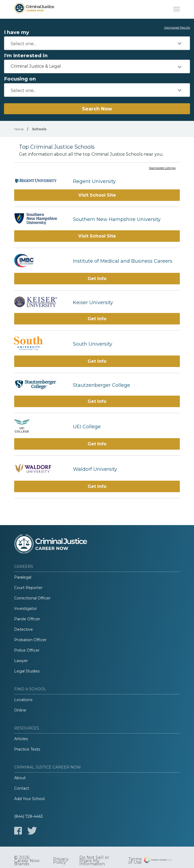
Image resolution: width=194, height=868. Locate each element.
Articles (21, 739)
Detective (24, 629)
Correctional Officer (32, 598)
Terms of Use (135, 861)
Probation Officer (30, 640)
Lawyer (21, 661)
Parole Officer (27, 619)
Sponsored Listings (162, 168)
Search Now (97, 109)
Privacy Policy (61, 861)
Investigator (26, 609)
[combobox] (97, 43)
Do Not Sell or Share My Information (94, 861)
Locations (23, 700)
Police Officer (27, 650)
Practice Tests (27, 749)
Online (20, 710)
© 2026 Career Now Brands (27, 861)
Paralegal (23, 577)
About (20, 778)
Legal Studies (27, 671)
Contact (22, 788)
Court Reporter (28, 588)
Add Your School (29, 799)
